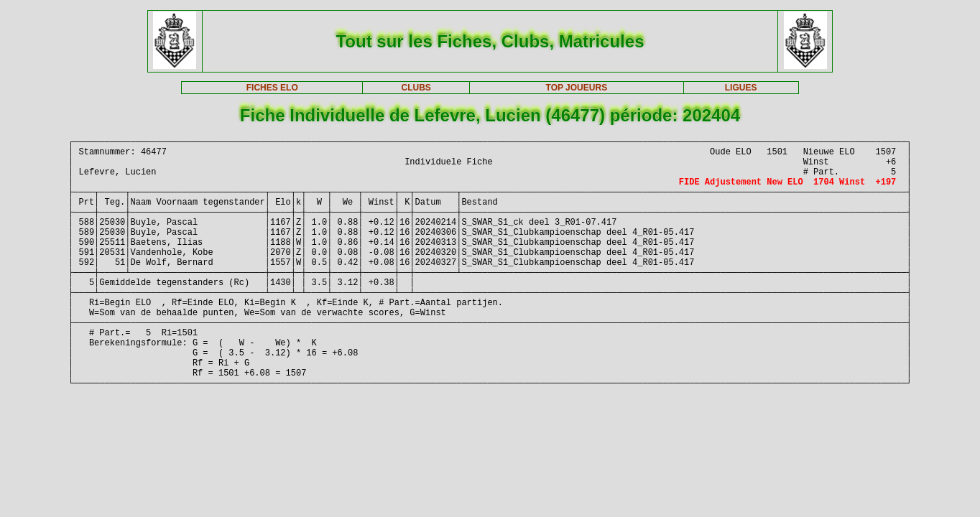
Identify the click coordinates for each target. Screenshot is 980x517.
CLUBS (416, 88)
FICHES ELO (272, 88)
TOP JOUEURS (577, 88)
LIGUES (741, 88)
